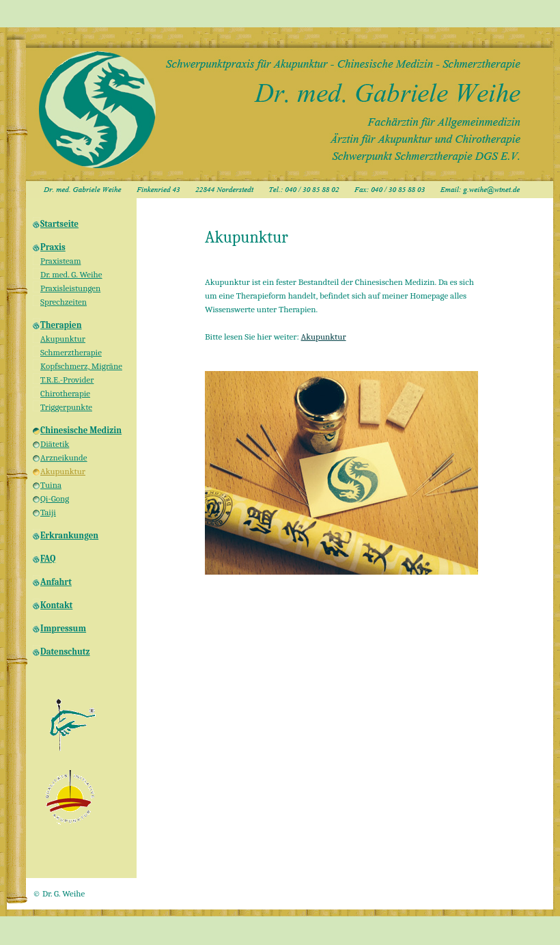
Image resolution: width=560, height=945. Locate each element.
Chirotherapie (65, 393)
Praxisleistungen (70, 288)
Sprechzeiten (64, 302)
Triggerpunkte (66, 407)
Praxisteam (60, 261)
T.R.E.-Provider (67, 380)
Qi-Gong (55, 498)
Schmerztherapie (71, 352)
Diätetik (55, 444)
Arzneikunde (64, 457)
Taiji (48, 512)
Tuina (51, 485)
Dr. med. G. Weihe (71, 274)
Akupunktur (63, 339)
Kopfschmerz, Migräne (81, 366)
